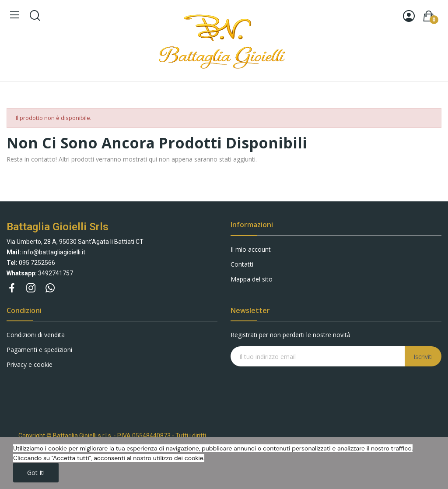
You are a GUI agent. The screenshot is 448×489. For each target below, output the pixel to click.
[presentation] (301, 383)
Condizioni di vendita (36, 335)
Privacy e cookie (30, 364)
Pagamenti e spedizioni (39, 350)
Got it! (36, 473)
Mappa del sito (252, 279)
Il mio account (251, 249)
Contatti (242, 264)
